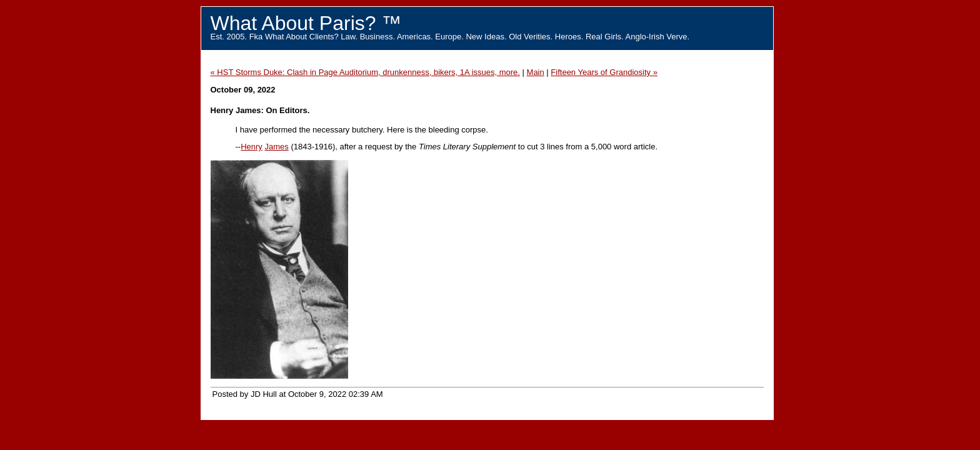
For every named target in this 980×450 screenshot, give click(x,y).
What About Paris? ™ (306, 23)
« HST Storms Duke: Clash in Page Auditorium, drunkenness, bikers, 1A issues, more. (365, 72)
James (276, 147)
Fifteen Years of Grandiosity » (604, 72)
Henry (252, 147)
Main (536, 72)
